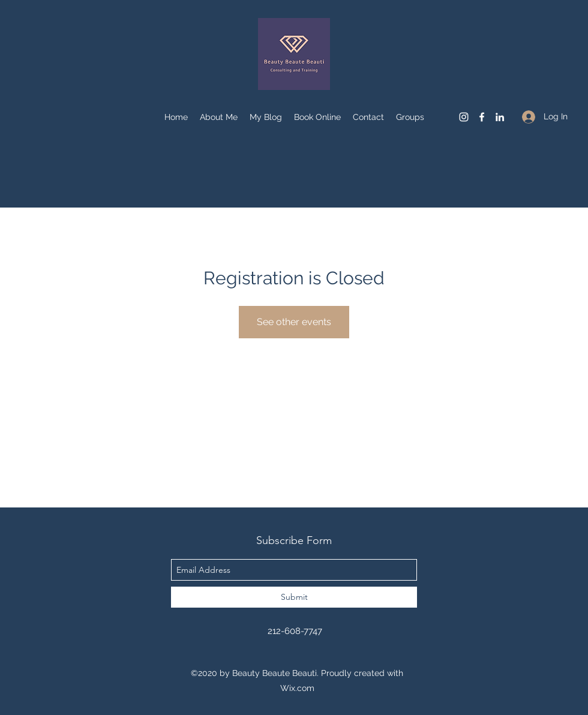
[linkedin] (500, 117)
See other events (294, 322)
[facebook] (482, 117)
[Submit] (294, 597)
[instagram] (464, 117)
